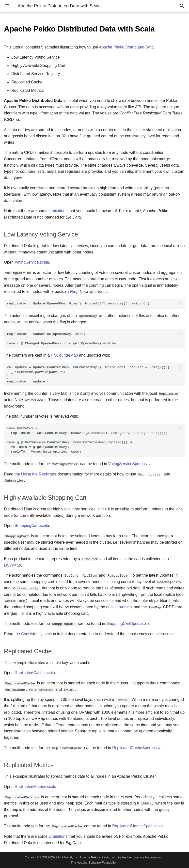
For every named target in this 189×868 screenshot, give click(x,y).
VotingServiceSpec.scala (130, 464)
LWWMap (12, 565)
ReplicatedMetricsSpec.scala (137, 826)
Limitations (58, 211)
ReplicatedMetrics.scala (36, 787)
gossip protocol (119, 607)
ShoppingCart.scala (32, 526)
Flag (74, 292)
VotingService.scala (32, 262)
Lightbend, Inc (68, 857)
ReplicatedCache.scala (35, 673)
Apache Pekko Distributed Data (126, 47)
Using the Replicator (39, 474)
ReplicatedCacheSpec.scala (137, 748)
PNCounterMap (64, 355)
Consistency (32, 634)
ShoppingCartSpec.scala (128, 623)
